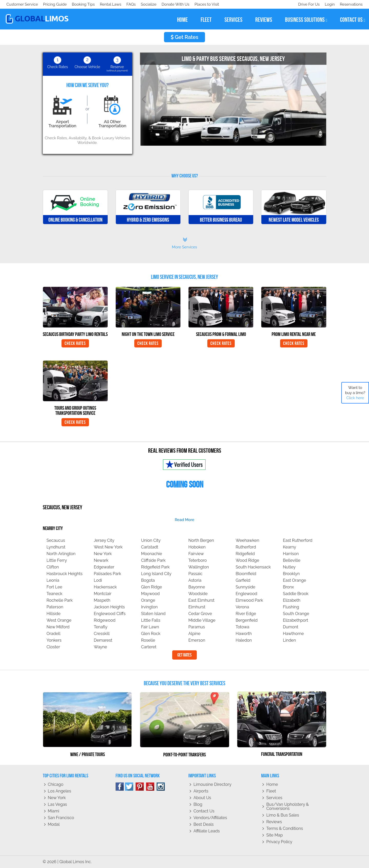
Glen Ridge (152, 587)
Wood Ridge (248, 560)
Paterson (55, 607)
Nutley (289, 567)
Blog (198, 804)
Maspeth (102, 600)
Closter (53, 647)
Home (272, 784)
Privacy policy (279, 842)
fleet (206, 20)
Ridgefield (245, 554)
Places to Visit (112, 4)
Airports (201, 791)
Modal (54, 824)
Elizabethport (295, 620)
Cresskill (102, 634)
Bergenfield (247, 620)
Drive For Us (307, 4)
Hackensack (105, 587)
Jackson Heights (109, 607)
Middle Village (202, 620)
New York (103, 554)
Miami (54, 811)
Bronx (288, 587)
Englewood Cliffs (110, 614)
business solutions (306, 20)
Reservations (351, 4)
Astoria (195, 580)
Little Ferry (57, 560)
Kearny (289, 547)
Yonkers (54, 640)
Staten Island (153, 614)
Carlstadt (150, 547)
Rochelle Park (60, 600)
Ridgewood (105, 620)
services (233, 20)
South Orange (296, 614)
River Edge (246, 614)
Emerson (197, 640)
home (182, 20)
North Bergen (201, 540)
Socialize (52, 4)
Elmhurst (197, 607)
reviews (264, 20)
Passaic (195, 574)
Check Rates (75, 343)
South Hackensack (253, 567)
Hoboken (197, 547)
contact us (353, 20)
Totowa (243, 627)
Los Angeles (60, 791)
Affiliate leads (207, 831)
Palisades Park (107, 574)
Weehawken (248, 540)
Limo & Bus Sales (283, 815)
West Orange (59, 620)
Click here (355, 398)
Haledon (244, 640)
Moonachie (152, 554)
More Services (184, 243)
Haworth (244, 634)
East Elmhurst (201, 600)
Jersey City (104, 540)
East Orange (294, 580)
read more (184, 520)
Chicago (56, 784)
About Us (202, 798)
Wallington (199, 567)
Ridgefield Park (156, 567)
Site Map (274, 835)
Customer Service (22, 4)
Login (329, 4)
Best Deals (204, 824)
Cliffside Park (153, 560)
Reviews (274, 822)
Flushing (291, 607)
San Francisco (61, 818)
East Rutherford (298, 540)
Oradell (54, 634)
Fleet (271, 791)
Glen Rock (151, 634)
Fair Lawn (150, 627)
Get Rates (184, 37)
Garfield (243, 580)
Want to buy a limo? (355, 393)
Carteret (149, 647)
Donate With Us (80, 4)
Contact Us (204, 811)
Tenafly (101, 627)
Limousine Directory (212, 784)
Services (274, 798)
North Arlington (61, 554)
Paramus (197, 627)
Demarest (103, 640)
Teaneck (55, 594)
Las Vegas (58, 804)
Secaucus (56, 540)
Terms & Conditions (285, 828)
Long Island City (156, 574)
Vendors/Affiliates (210, 818)
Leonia (53, 580)
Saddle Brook (296, 594)
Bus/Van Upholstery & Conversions (288, 806)
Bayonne (197, 587)
